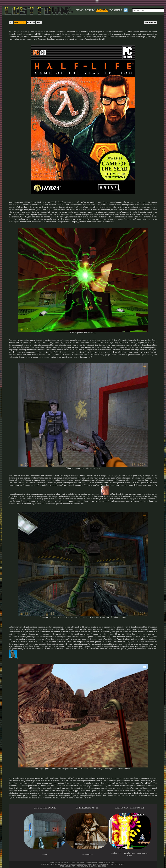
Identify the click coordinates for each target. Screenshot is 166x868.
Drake (151, 22)
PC (11, 22)
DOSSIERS (116, 10)
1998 (39, 22)
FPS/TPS (31, 22)
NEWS (80, 10)
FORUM (90, 10)
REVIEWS (102, 10)
